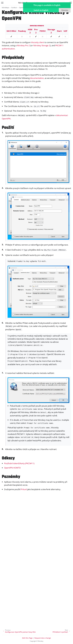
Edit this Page (27, 638)
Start (59, 31)
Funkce (14, 8)
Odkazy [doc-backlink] (8, 458)
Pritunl (24, 489)
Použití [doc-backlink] (8, 128)
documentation (37, 78)
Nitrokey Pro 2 (23, 45)
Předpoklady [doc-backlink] (13, 58)
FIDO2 (43, 31)
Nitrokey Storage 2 (42, 45)
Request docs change (43, 638)
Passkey (22, 31)
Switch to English (41, 10)
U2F (65, 31)
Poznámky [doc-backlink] (11, 477)
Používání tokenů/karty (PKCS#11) (19, 463)
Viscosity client (37, 42)
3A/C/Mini (11, 31)
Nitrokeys (5, 8)
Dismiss (65, 10)
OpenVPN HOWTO (12, 468)
